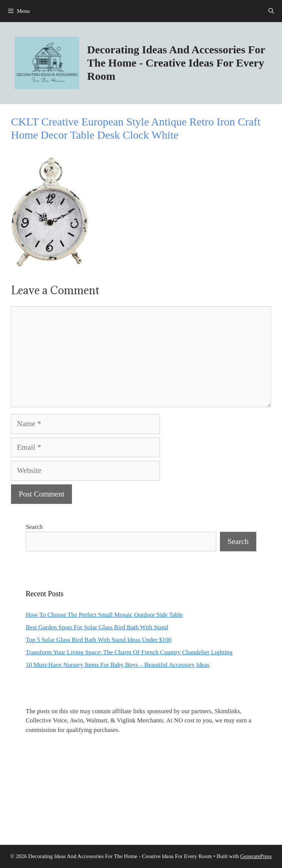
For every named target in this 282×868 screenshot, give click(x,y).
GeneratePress (256, 856)
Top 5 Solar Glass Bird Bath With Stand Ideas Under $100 (99, 640)
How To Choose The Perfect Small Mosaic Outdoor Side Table (104, 615)
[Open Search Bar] (271, 11)
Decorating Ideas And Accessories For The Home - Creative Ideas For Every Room (176, 63)
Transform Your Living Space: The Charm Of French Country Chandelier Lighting (129, 652)
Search (34, 527)
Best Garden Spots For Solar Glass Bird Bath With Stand (97, 627)
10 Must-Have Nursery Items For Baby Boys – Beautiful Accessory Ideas (117, 665)
